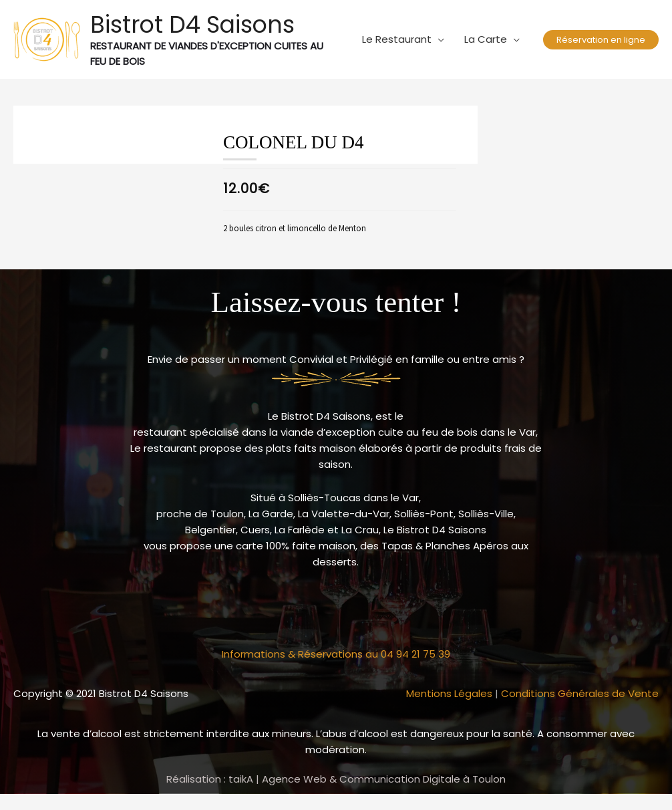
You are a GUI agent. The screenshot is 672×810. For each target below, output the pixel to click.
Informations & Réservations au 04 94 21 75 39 (336, 654)
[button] (601, 40)
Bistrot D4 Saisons (192, 24)
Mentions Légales (449, 693)
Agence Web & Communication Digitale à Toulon (384, 779)
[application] (438, 39)
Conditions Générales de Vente (580, 693)
